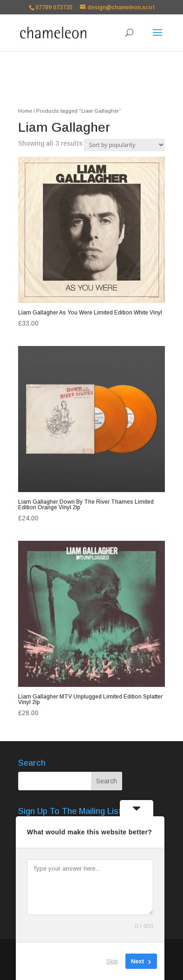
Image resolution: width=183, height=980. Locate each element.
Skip (112, 961)
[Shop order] (124, 145)
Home (25, 111)
